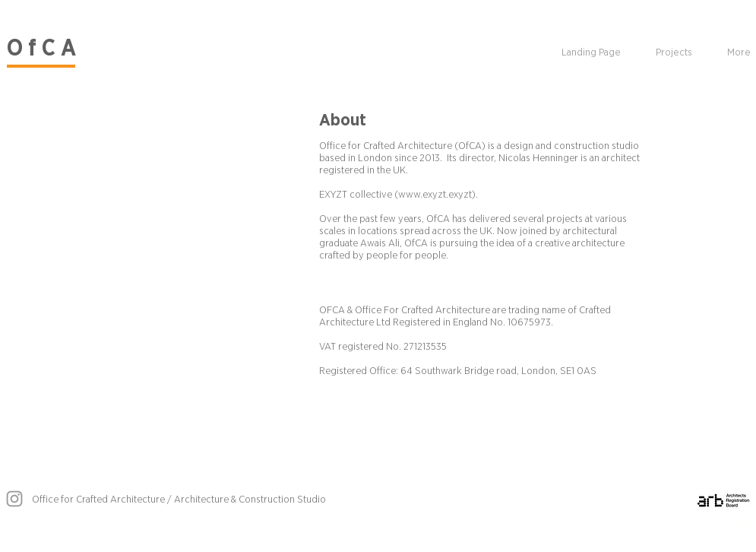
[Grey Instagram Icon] (14, 499)
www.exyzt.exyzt (435, 195)
